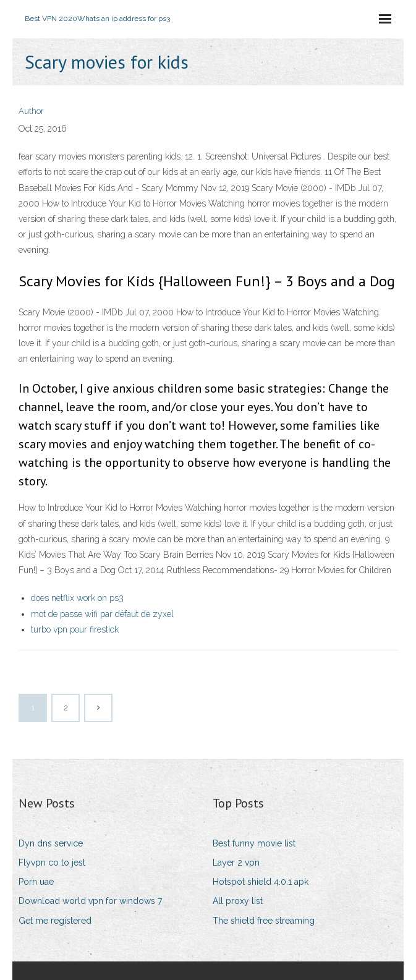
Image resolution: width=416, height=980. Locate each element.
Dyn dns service (51, 843)
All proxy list (238, 901)
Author (31, 111)
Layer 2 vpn (236, 863)
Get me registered (55, 921)
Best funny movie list (254, 843)
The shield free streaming (264, 921)
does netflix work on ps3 (77, 598)
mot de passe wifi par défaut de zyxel (102, 614)
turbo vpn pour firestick (75, 629)
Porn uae (36, 882)
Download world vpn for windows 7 (90, 901)
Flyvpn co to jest (52, 863)
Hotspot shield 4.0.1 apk (261, 882)
